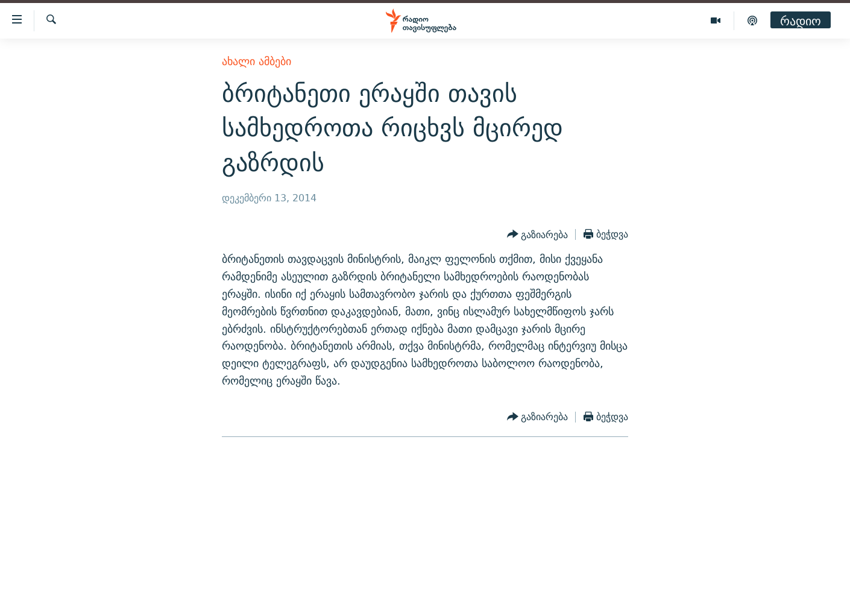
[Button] (538, 234)
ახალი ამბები (257, 61)
